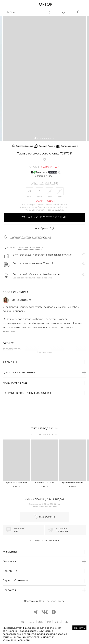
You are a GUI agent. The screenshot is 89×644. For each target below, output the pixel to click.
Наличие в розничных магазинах (31, 237)
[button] (35, 138)
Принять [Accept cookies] (79, 628)
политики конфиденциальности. (29, 638)
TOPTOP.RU (44, 4)
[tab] (44, 429)
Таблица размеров (44, 183)
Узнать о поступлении (44, 217)
